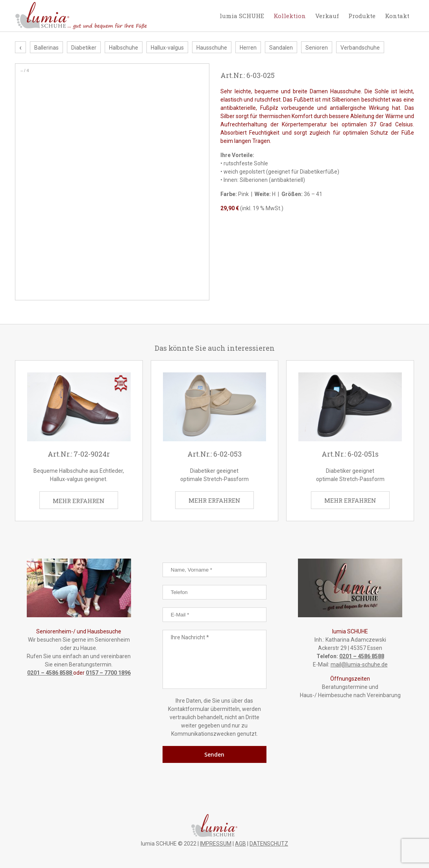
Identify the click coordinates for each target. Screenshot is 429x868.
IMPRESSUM (216, 844)
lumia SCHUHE (242, 16)
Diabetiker (84, 48)
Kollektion (290, 16)
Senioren (317, 48)
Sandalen (281, 48)
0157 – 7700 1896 (108, 673)
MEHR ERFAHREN (79, 500)
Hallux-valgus (167, 48)
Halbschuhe (124, 48)
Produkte (362, 16)
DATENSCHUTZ (269, 844)
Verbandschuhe (360, 48)
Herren (248, 48)
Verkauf (327, 16)
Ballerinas (46, 48)
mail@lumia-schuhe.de (359, 664)
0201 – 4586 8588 (50, 673)
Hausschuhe (212, 48)
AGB (240, 844)
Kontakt (397, 16)
